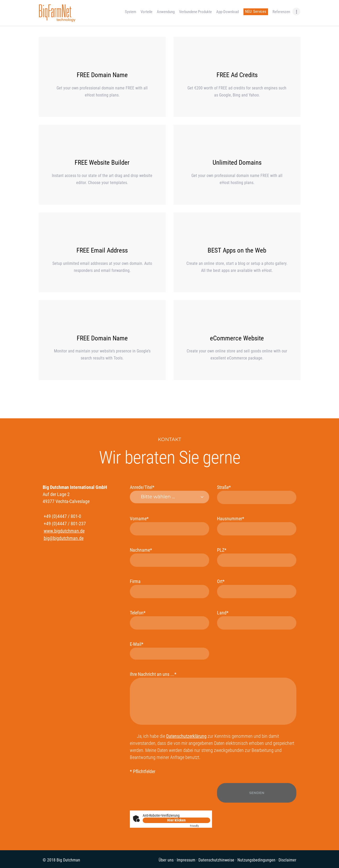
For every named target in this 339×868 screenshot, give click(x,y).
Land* (257, 620)
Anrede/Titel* (169, 494)
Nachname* (169, 557)
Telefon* (169, 620)
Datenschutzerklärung (186, 736)
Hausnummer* (257, 526)
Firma (169, 588)
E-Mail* (169, 650)
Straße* (257, 494)
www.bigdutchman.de (64, 531)
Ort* (257, 588)
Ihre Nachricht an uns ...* (213, 698)
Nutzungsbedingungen (256, 860)
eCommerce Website (237, 338)
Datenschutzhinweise (216, 860)
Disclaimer (287, 860)
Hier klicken (176, 820)
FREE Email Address (102, 250)
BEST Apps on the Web (237, 250)
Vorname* (169, 526)
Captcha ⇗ (200, 826)
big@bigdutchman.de (64, 538)
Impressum (186, 860)
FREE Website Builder (102, 162)
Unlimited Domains (237, 162)
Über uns (166, 860)
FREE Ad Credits (237, 75)
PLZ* (257, 557)
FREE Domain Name (102, 75)
